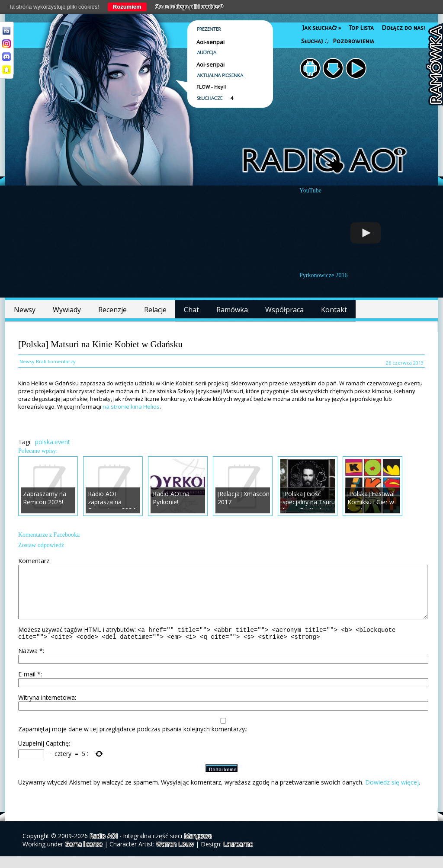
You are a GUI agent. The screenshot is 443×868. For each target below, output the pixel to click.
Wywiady (67, 310)
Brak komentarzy (56, 361)
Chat (191, 310)
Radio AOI (104, 847)
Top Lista (361, 28)
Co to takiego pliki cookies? (189, 7)
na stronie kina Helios (131, 407)
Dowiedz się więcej (392, 794)
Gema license (84, 856)
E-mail (29, 686)
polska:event (53, 442)
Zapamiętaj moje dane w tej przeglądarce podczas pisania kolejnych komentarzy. (132, 741)
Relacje (155, 310)
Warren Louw (175, 856)
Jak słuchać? (322, 28)
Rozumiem (127, 7)
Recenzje (112, 310)
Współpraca (284, 310)
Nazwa (30, 662)
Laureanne (238, 856)
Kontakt (334, 310)
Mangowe (198, 847)
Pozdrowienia (353, 41)
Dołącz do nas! (403, 28)
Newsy (25, 310)
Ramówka (232, 310)
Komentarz (34, 561)
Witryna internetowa (47, 709)
